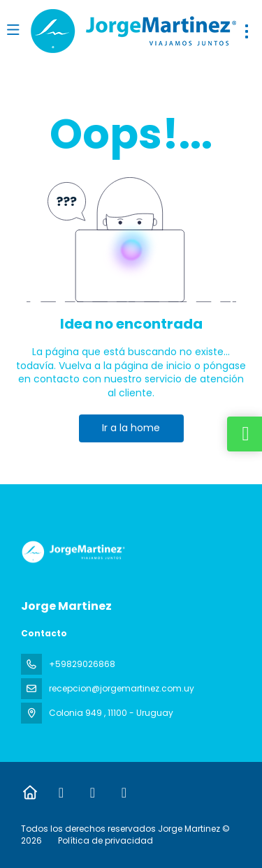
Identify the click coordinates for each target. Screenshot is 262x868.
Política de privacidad (105, 840)
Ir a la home (131, 428)
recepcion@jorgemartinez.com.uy (122, 688)
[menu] (247, 31)
